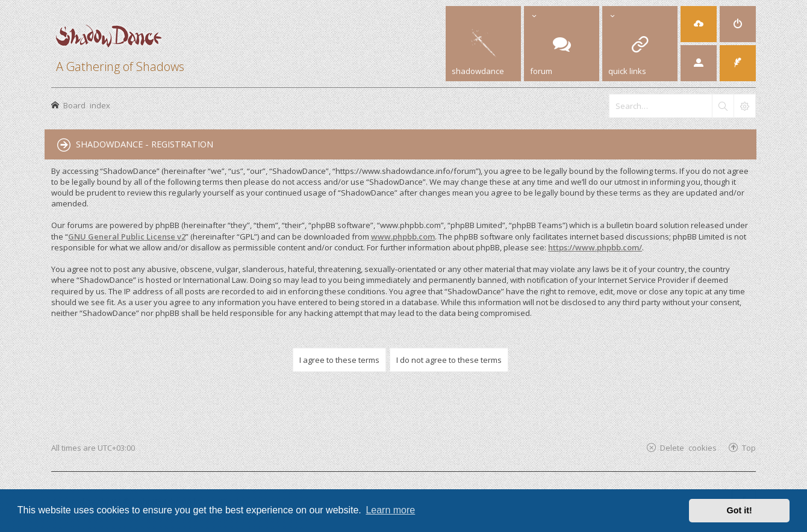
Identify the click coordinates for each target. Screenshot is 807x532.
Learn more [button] (390, 510)
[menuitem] (738, 24)
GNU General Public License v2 (127, 237)
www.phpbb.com (403, 237)
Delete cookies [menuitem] (688, 447)
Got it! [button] (740, 510)
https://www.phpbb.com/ (595, 247)
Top (749, 447)
